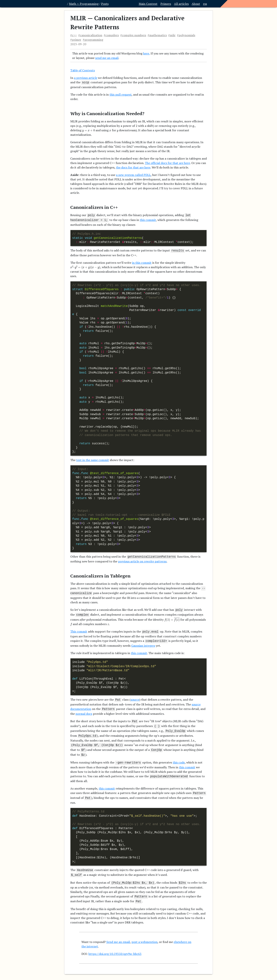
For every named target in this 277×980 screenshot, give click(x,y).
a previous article (86, 78)
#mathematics (157, 35)
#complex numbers (133, 35)
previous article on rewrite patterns (142, 559)
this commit (148, 219)
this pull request (121, 94)
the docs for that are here (133, 167)
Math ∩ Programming (84, 4)
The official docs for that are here (167, 163)
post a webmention (144, 931)
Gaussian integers (143, 641)
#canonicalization (90, 35)
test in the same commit (93, 458)
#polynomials (186, 35)
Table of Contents (83, 70)
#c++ (74, 35)
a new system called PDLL (133, 174)
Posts (105, 4)
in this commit (142, 261)
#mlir (172, 35)
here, (146, 53)
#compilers (111, 35)
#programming (93, 40)
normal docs (84, 709)
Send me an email (118, 931)
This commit (79, 628)
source (135, 695)
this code (179, 755)
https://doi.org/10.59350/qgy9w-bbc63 (115, 943)
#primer (76, 40)
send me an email (107, 58)
